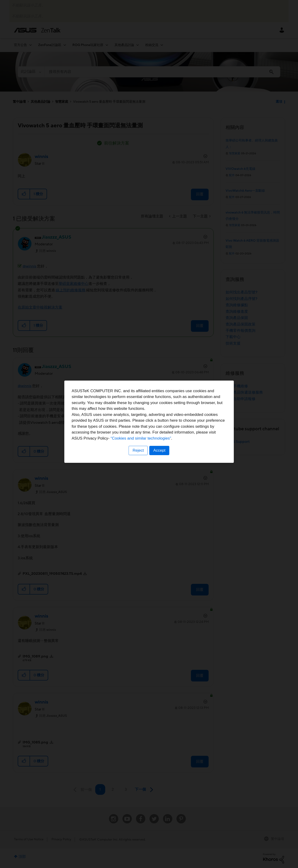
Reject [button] (138, 463)
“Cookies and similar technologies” (163, 451)
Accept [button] (159, 463)
